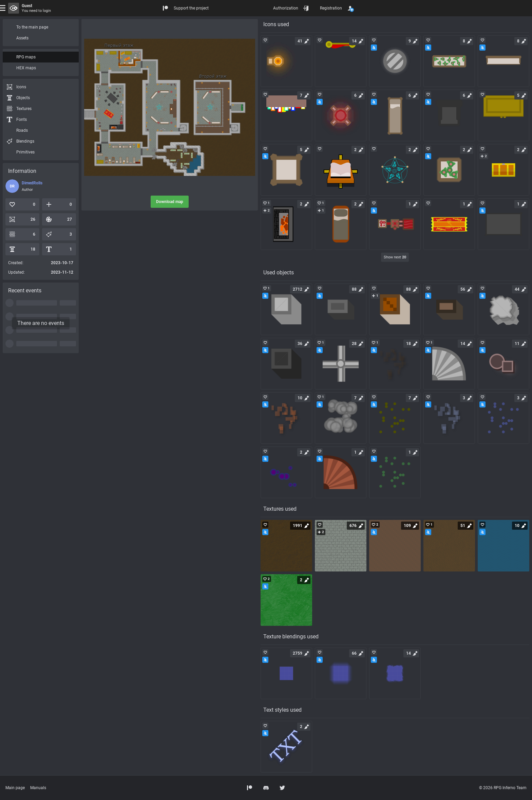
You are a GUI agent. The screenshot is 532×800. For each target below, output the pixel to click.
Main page (15, 788)
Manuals (38, 788)
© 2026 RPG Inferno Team (503, 788)
